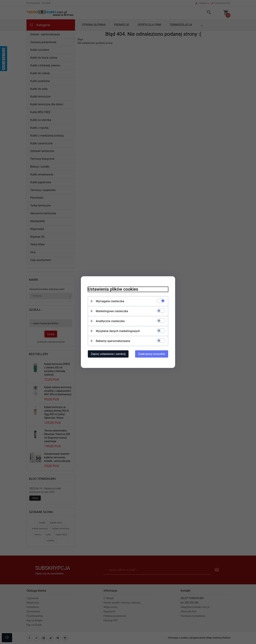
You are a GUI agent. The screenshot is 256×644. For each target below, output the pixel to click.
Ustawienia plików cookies (112, 289)
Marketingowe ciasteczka (111, 311)
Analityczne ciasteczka (110, 321)
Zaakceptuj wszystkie (152, 354)
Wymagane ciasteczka (109, 301)
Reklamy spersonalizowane (112, 341)
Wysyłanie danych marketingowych (117, 331)
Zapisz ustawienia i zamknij (107, 354)
